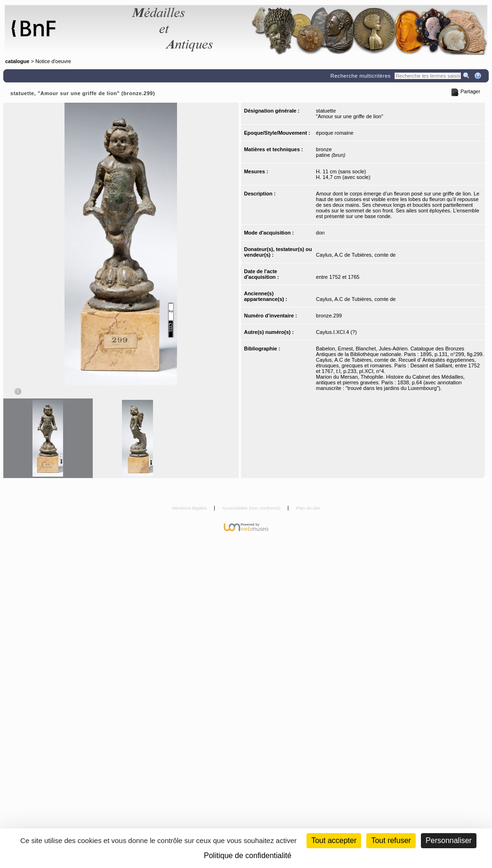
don (320, 233)
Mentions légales (190, 508)
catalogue (17, 61)
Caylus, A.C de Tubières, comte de (356, 255)
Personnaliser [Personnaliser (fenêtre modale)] (449, 840)
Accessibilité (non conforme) (252, 508)
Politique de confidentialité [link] (248, 856)
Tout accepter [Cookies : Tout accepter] (334, 840)
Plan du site (308, 508)
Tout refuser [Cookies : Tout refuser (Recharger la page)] (391, 840)
